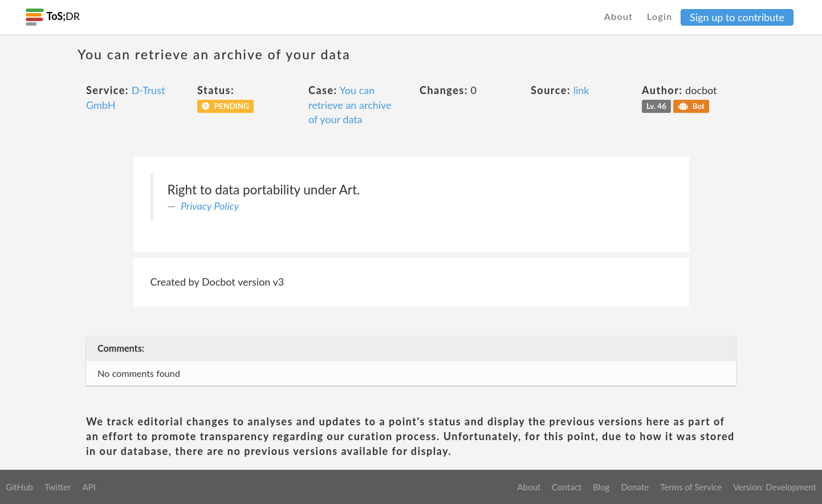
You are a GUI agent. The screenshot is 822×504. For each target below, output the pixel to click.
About (619, 16)
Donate (635, 487)
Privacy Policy (210, 206)
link (581, 90)
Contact (567, 487)
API (89, 487)
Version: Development (775, 487)
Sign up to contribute (737, 17)
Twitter (58, 487)
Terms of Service (691, 487)
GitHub (19, 487)
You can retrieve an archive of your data (350, 105)
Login (660, 16)
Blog (601, 487)
